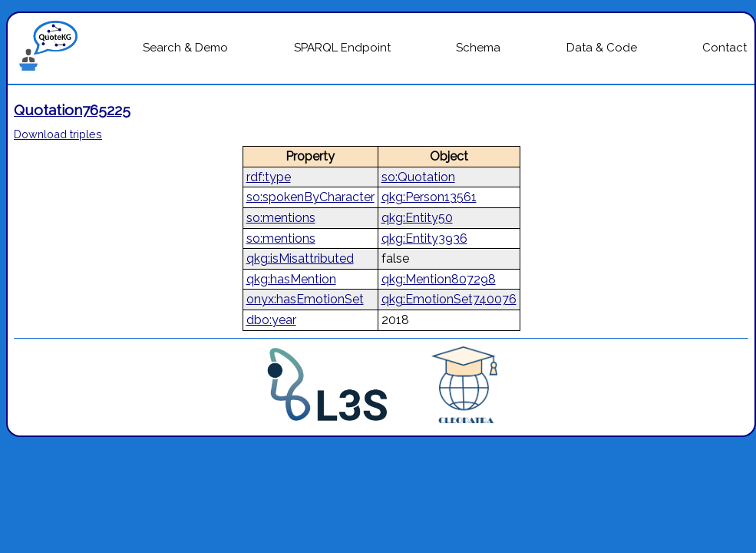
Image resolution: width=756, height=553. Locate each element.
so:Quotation (418, 177)
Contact (725, 48)
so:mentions (281, 218)
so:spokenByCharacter (310, 197)
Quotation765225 (72, 110)
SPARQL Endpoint (342, 48)
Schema (478, 48)
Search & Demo (185, 48)
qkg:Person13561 (429, 197)
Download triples (58, 134)
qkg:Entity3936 (424, 238)
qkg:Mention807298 (439, 279)
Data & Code (602, 48)
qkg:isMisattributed (300, 258)
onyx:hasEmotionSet (305, 299)
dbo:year (271, 320)
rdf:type (269, 177)
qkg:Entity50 (417, 218)
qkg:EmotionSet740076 (449, 299)
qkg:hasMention (291, 279)
